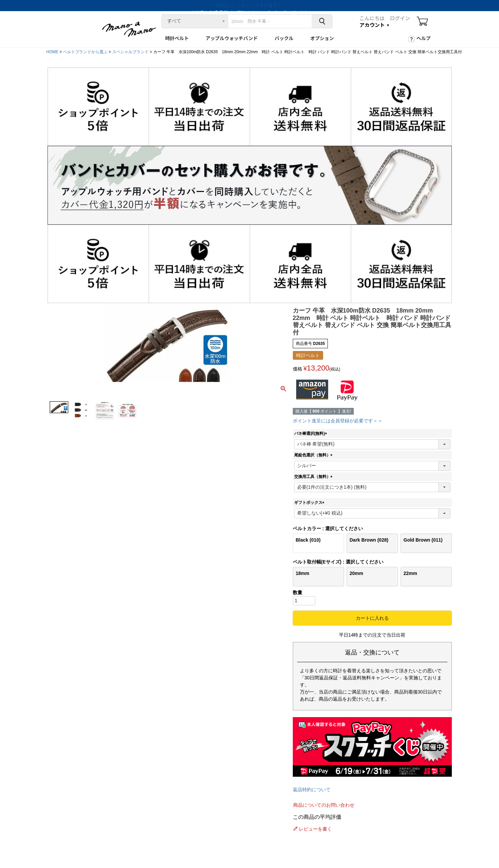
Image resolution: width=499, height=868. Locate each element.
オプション (322, 38)
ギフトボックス (310, 503)
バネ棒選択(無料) (312, 433)
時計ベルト (177, 38)
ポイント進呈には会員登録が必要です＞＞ (338, 421)
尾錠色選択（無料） (314, 455)
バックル (284, 38)
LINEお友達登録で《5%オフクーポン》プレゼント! (250, 5)
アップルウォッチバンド (232, 38)
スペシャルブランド (130, 52)
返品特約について (312, 790)
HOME (53, 52)
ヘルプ (424, 38)
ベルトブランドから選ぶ (85, 52)
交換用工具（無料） (314, 477)
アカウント (372, 25)
